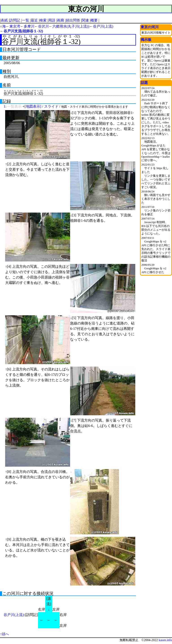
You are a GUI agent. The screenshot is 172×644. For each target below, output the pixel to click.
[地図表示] (33, 106)
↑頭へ (4, 634)
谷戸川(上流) (103, 26)
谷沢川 (43, 26)
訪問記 (15, 20)
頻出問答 (73, 20)
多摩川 (29, 26)
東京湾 (15, 26)
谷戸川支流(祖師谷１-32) (23, 31)
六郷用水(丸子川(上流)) (71, 26)
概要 (94, 20)
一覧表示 (14, 106)
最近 (34, 20)
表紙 (4, 20)
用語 (52, 20)
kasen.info (165, 640)
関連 (85, 20)
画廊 (60, 20)
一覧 (26, 20)
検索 (43, 20)
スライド (51, 106)
